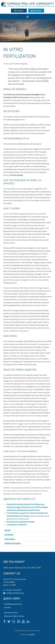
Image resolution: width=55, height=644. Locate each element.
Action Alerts (10, 539)
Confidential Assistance (13, 604)
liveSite (32, 635)
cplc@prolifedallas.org (15, 593)
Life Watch (9, 535)
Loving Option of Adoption (17, 525)
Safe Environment (11, 613)
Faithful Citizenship (12, 543)
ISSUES (7, 530)
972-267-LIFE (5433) (13, 590)
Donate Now (19, 11)
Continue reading (16, 175)
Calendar (7, 607)
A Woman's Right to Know (14, 616)
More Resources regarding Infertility (20, 522)
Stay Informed (36, 11)
